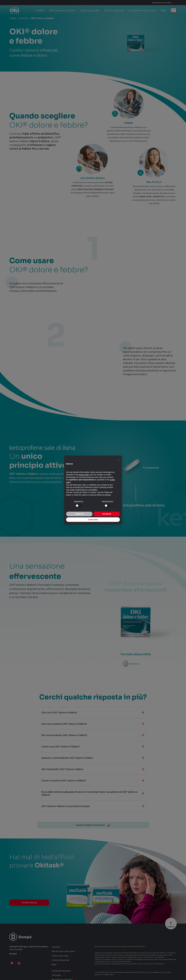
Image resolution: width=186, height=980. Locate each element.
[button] (119, 460)
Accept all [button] (107, 514)
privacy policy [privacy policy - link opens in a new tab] (84, 475)
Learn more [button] (93, 520)
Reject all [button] (79, 514)
